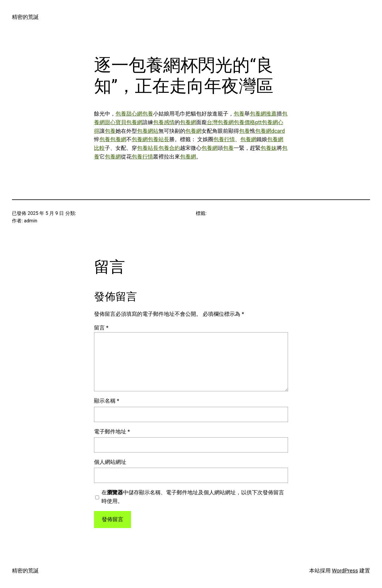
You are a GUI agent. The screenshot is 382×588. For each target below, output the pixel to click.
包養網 (188, 122)
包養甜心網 (129, 114)
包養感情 (164, 122)
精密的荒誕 (25, 17)
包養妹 (269, 148)
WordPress (345, 571)
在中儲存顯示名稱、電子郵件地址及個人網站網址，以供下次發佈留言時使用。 (193, 497)
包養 (148, 114)
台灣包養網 (220, 122)
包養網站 (148, 131)
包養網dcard (270, 131)
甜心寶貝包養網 (124, 122)
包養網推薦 (263, 114)
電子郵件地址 (112, 431)
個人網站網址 (110, 462)
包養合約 (169, 148)
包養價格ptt (248, 122)
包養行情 (224, 139)
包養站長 (158, 139)
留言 (101, 328)
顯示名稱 (107, 401)
